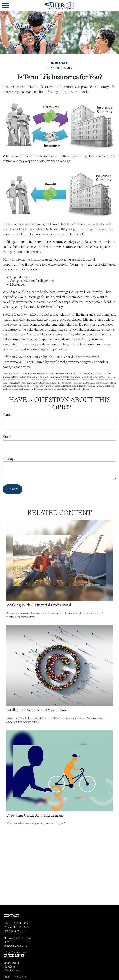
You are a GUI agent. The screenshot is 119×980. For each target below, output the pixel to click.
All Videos (9, 967)
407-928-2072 (21, 927)
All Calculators (12, 970)
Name (7, 415)
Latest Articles (11, 963)
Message (9, 459)
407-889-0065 (20, 923)
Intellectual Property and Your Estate (37, 710)
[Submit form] (13, 489)
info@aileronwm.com (15, 952)
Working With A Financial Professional (39, 605)
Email (7, 437)
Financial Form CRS (17, 977)
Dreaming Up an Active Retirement (35, 815)
